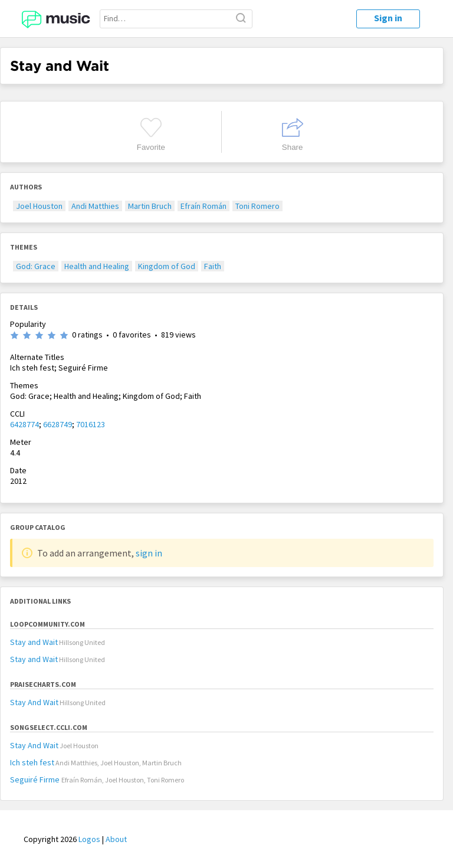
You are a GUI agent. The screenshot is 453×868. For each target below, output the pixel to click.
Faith (213, 266)
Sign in (388, 18)
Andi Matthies (95, 206)
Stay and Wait (34, 642)
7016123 (91, 424)
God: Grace (36, 266)
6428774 (24, 424)
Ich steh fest (32, 762)
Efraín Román (203, 206)
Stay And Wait (34, 702)
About (116, 839)
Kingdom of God (167, 266)
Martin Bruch (150, 206)
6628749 (58, 424)
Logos (89, 839)
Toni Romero (257, 206)
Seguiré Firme (36, 779)
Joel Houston (39, 206)
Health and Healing (97, 266)
